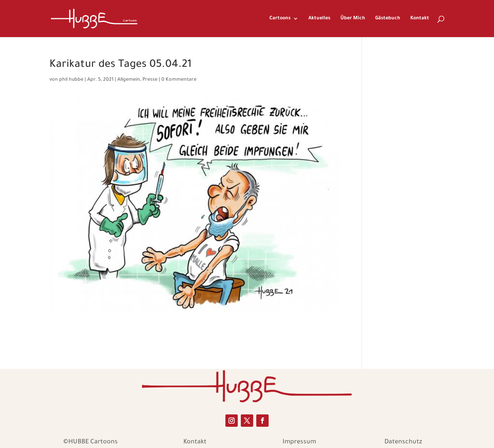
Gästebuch (388, 19)
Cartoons (280, 19)
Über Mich (353, 19)
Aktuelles (319, 19)
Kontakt (420, 19)
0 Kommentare (179, 80)
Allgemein (129, 80)
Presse (150, 80)
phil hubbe (71, 80)
